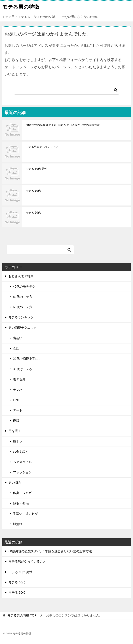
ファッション (22, 472)
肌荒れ (18, 524)
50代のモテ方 (23, 297)
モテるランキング (21, 317)
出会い (18, 338)
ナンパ (18, 390)
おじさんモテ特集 (21, 276)
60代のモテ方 (23, 307)
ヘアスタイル (22, 462)
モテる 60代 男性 (36, 169)
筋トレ (18, 441)
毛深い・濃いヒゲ (25, 514)
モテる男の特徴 (21, 6)
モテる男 (19, 379)
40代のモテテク (24, 286)
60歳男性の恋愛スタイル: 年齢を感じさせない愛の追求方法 (63, 125)
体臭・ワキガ (22, 493)
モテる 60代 (33, 191)
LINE (16, 400)
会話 (16, 348)
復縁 (16, 421)
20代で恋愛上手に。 (27, 359)
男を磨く (15, 431)
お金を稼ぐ (21, 452)
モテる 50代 (33, 213)
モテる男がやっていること (42, 147)
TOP (22, 615)
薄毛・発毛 (21, 503)
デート (18, 410)
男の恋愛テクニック (23, 328)
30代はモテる (23, 369)
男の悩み (15, 483)
